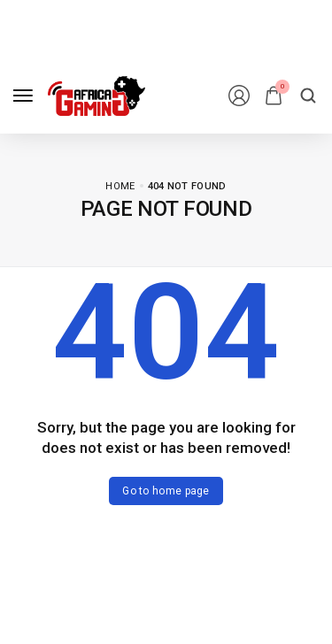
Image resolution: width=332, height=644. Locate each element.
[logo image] (97, 96)
